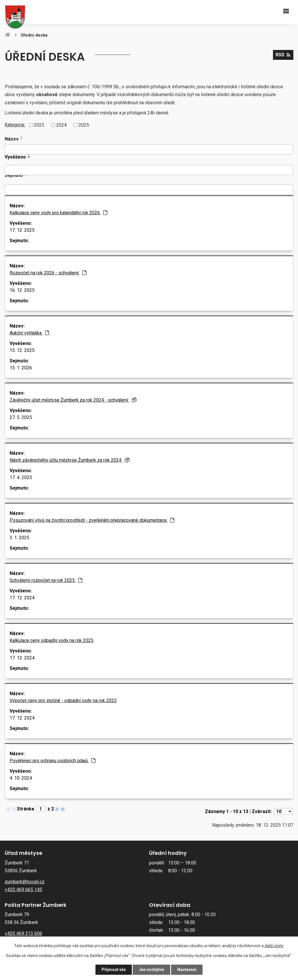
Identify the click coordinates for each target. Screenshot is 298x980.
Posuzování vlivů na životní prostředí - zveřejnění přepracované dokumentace (92, 520)
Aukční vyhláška (29, 333)
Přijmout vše (114, 970)
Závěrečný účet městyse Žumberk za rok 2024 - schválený (73, 400)
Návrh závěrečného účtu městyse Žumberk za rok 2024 (70, 460)
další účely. (274, 946)
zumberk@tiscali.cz (25, 882)
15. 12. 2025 (22, 350)
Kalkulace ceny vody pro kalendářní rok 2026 (58, 213)
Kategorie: (15, 125)
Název (12, 139)
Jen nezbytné (151, 970)
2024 (61, 125)
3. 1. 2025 (19, 538)
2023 (39, 125)
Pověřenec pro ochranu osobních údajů (53, 761)
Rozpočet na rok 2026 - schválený (48, 273)
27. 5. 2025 (21, 417)
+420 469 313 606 (23, 933)
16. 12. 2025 (22, 290)
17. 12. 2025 (22, 230)
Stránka (25, 809)
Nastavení (187, 970)
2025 (84, 125)
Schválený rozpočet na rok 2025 (46, 580)
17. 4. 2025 (21, 478)
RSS (283, 55)
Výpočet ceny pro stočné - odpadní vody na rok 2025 (63, 701)
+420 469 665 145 (23, 890)
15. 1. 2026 (21, 368)
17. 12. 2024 (22, 598)
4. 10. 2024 (21, 778)
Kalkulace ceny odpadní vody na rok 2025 (52, 640)
